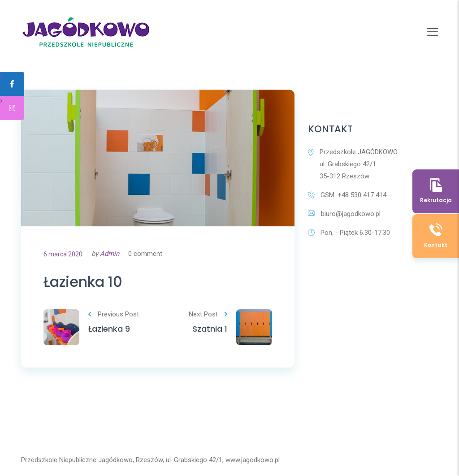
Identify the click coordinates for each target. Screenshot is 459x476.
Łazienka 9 (109, 329)
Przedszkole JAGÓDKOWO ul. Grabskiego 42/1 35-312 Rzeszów (353, 164)
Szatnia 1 (210, 329)
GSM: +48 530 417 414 (347, 195)
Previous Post (114, 314)
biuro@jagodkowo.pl (344, 214)
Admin (110, 254)
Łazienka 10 (83, 282)
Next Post (208, 314)
